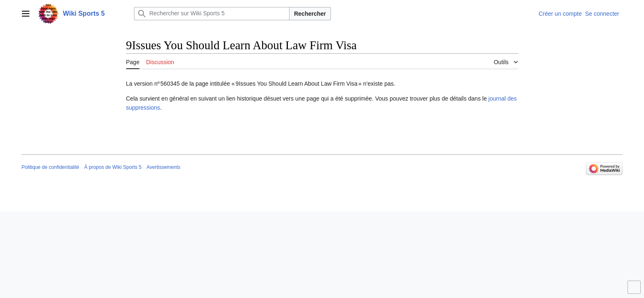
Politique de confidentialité (50, 167)
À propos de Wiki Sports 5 (113, 167)
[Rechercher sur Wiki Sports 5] (212, 14)
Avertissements (163, 167)
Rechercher (310, 14)
